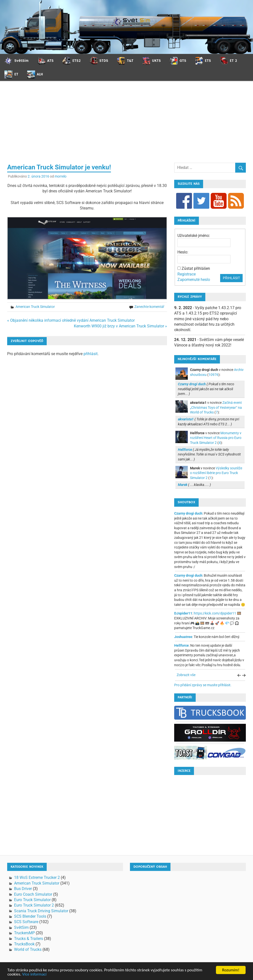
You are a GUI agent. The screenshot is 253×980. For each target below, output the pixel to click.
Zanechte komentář (149, 307)
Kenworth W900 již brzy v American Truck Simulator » (120, 326)
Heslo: (183, 252)
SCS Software (26, 922)
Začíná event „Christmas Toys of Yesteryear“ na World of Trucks (216, 407)
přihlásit (91, 354)
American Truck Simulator (35, 307)
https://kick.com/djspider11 (215, 613)
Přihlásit (231, 278)
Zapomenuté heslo (194, 280)
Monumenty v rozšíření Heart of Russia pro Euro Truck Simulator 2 (216, 438)
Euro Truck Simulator (32, 900)
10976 (213, 375)
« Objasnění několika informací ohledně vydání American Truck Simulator (71, 320)
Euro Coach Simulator (33, 894)
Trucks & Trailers (29, 939)
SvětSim (21, 927)
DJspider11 (183, 613)
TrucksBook (24, 944)
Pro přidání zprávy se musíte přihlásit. (203, 685)
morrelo (61, 176)
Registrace (187, 274)
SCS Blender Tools (30, 916)
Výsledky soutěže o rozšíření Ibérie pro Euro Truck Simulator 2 (216, 473)
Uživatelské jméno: (194, 236)
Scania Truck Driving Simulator (41, 911)
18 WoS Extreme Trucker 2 (37, 877)
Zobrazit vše (186, 675)
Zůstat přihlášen (196, 268)
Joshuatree (183, 637)
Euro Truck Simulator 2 (34, 905)
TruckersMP (24, 933)
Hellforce (181, 645)
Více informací (34, 974)
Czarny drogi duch (188, 513)
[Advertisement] (126, 126)
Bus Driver (23, 889)
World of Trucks (28, 949)
